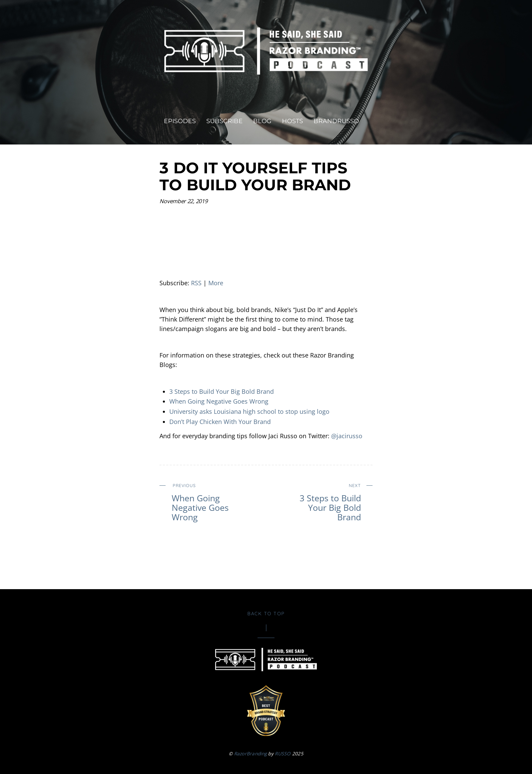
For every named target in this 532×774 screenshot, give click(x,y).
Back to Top (266, 614)
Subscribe (224, 121)
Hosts (292, 121)
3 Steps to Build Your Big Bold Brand (322, 501)
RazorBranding (251, 753)
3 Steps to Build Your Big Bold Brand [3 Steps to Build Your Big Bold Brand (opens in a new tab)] (222, 391)
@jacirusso (347, 436)
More (216, 283)
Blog (262, 121)
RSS (196, 283)
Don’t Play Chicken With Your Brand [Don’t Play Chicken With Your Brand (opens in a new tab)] (220, 422)
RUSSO (283, 753)
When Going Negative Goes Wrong (219, 401)
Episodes (180, 121)
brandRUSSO (336, 121)
